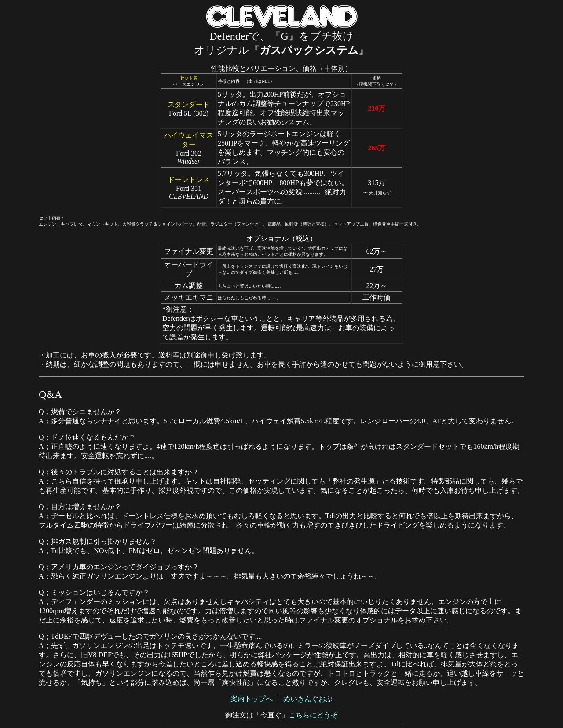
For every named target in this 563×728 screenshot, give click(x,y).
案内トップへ (252, 699)
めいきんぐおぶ (308, 699)
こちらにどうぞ (313, 715)
